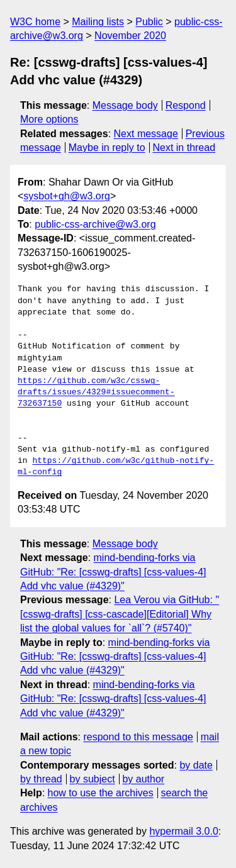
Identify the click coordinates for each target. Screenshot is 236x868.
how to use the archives (101, 793)
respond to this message (138, 737)
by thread (41, 779)
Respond (186, 105)
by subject (93, 779)
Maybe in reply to (107, 147)
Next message (146, 134)
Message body (125, 105)
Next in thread (184, 147)
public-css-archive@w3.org (95, 224)
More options (49, 119)
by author (143, 779)
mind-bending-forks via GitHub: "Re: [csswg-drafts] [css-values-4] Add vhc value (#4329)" (113, 572)
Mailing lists (98, 22)
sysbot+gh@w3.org (67, 196)
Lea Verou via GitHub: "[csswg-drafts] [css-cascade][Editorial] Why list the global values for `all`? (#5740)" (120, 614)
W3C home (35, 22)
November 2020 (130, 36)
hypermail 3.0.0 (183, 831)
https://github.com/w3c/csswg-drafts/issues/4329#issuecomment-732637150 (96, 392)
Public (149, 22)
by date (196, 765)
